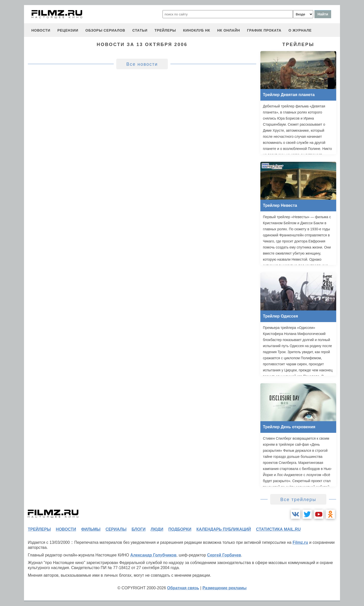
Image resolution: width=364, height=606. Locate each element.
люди (157, 529)
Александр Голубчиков (153, 555)
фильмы (91, 529)
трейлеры (165, 30)
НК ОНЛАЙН (229, 30)
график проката (264, 30)
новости (41, 30)
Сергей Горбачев (224, 555)
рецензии (68, 30)
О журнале (300, 30)
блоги (138, 529)
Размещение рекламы (225, 588)
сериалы (116, 529)
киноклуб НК (197, 30)
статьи (140, 30)
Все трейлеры (298, 500)
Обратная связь (183, 588)
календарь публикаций (224, 529)
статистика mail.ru (278, 529)
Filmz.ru (300, 542)
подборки (180, 529)
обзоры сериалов (105, 30)
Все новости (142, 64)
